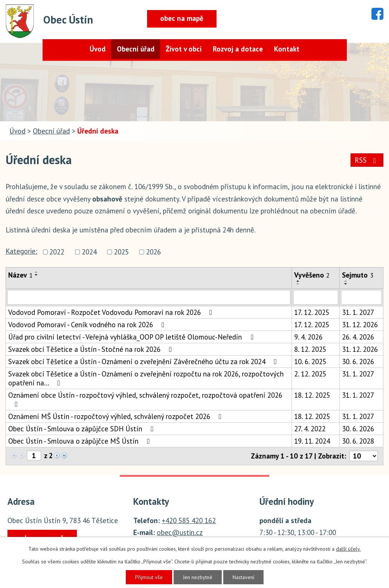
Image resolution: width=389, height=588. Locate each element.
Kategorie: (21, 251)
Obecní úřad (136, 49)
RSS (367, 160)
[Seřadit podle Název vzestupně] (37, 272)
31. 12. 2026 (360, 325)
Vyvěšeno (312, 275)
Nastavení (243, 577)
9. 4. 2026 (308, 337)
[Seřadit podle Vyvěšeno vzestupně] (298, 281)
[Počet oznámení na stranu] (364, 456)
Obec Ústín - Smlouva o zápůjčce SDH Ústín (82, 429)
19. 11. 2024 (312, 441)
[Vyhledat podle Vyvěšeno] (316, 297)
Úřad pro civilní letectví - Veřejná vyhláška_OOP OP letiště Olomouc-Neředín (132, 337)
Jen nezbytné (198, 577)
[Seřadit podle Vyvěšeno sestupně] (298, 284)
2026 (153, 252)
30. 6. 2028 (358, 441)
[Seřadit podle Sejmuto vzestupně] (346, 281)
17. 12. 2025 (312, 312)
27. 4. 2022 (310, 429)
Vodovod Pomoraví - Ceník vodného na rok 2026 (88, 325)
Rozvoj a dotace (238, 49)
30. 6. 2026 (358, 362)
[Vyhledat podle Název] (149, 297)
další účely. (348, 549)
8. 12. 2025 (310, 349)
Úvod (98, 49)
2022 (57, 252)
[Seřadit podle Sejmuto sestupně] (346, 284)
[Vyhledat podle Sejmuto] (361, 297)
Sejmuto (358, 275)
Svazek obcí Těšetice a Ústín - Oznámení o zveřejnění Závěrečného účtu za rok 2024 (144, 362)
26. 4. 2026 (358, 337)
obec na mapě (182, 18)
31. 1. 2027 (358, 312)
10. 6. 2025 (310, 362)
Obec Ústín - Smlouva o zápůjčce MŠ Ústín (80, 441)
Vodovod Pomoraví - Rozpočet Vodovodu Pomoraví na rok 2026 (112, 312)
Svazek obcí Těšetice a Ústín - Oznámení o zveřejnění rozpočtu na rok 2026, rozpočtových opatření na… (146, 378)
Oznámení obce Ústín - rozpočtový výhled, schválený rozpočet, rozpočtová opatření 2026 (145, 399)
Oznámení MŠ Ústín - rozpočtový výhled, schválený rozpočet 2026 (116, 416)
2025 (121, 252)
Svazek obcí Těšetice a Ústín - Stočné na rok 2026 (91, 349)
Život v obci (184, 49)
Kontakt (287, 49)
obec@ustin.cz (180, 532)
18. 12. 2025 (312, 395)
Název (20, 275)
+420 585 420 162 (189, 520)
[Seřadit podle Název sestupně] (37, 275)
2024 (89, 252)
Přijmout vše (149, 577)
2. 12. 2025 (310, 374)
